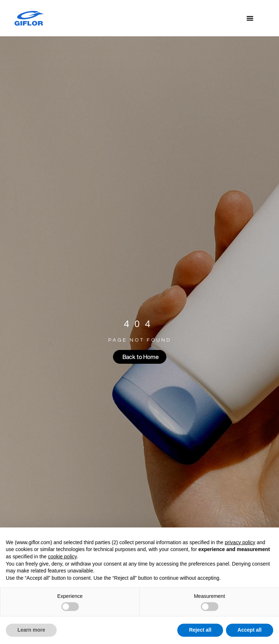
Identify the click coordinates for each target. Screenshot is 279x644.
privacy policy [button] (240, 542)
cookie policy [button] (62, 557)
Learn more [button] (31, 630)
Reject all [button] (200, 630)
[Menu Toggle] (250, 18)
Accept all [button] (250, 630)
